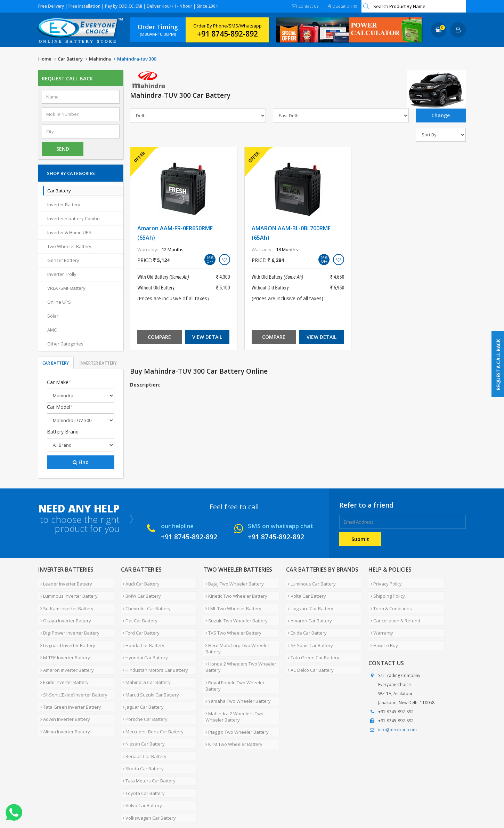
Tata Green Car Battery (312, 641)
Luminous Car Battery (310, 582)
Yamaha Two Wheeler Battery (236, 673)
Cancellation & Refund (393, 612)
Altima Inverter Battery (63, 699)
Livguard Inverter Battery (66, 631)
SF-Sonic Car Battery (309, 631)
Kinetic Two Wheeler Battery (234, 592)
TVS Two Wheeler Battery (231, 621)
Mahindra (100, 59)
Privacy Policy (384, 582)
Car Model (60, 407)
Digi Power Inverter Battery (68, 621)
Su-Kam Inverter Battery (65, 602)
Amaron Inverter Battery (65, 651)
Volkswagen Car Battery (148, 767)
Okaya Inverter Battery (64, 612)
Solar (53, 316)
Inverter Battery (64, 205)
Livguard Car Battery (309, 602)
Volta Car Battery (305, 592)
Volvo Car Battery (141, 758)
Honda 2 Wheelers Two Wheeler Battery (239, 650)
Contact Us (303, 6)
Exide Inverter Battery (62, 660)
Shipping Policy (386, 592)
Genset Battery (63, 260)
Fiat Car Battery (138, 612)
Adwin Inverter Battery (63, 690)
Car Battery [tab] (56, 363)
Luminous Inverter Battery (67, 592)
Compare (159, 337)
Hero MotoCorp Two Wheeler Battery (235, 634)
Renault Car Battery (143, 719)
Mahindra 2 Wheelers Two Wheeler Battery (232, 686)
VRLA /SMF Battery (66, 288)
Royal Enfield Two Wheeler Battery (241, 663)
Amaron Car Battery (308, 612)
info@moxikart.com (397, 714)
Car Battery (70, 59)
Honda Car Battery (142, 631)
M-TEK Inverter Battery (63, 641)
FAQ (188, 791)
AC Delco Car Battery (309, 651)
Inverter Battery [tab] (98, 363)
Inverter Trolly (62, 274)
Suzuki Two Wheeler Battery (234, 612)
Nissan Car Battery (142, 709)
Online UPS (59, 302)
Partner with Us (103, 791)
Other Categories (65, 344)
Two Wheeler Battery (69, 246)
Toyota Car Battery (142, 748)
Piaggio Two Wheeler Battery (235, 699)
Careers (136, 791)
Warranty (380, 621)
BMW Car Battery (140, 592)
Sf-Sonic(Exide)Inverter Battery (72, 670)
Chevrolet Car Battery (145, 602)
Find (81, 462)
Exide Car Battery (306, 621)
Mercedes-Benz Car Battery (151, 699)
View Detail (207, 337)
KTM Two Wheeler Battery (232, 708)
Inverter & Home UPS (69, 232)
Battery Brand (63, 432)
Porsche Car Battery (143, 690)
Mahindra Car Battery (145, 660)
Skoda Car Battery (141, 729)
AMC (52, 330)
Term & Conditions (389, 602)
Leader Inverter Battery (64, 582)
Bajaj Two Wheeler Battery (233, 582)
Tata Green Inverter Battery (69, 680)
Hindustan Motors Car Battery (154, 651)
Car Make (59, 382)
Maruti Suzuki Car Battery (149, 670)
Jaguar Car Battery (141, 680)
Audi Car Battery (139, 582)
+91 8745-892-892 (227, 34)
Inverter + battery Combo (74, 218)
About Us (69, 791)
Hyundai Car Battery (144, 641)
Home (45, 59)
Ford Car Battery (139, 621)
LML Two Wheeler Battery (231, 602)
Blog (205, 791)
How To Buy (382, 631)
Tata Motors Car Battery (147, 738)
